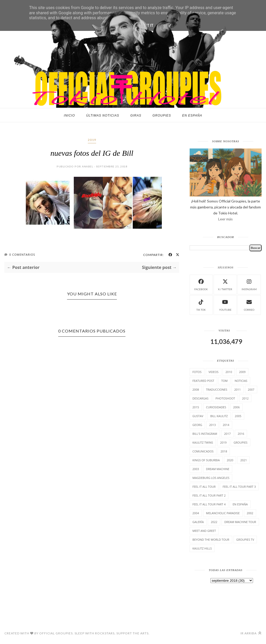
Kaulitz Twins (203, 442)
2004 (196, 513)
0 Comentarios (22, 255)
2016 (241, 434)
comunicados (203, 451)
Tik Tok (201, 305)
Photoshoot (225, 398)
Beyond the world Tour (211, 540)
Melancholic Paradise (223, 513)
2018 (224, 451)
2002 (250, 513)
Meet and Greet (204, 531)
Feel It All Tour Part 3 (239, 487)
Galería (198, 522)
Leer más (225, 219)
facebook (201, 284)
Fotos (197, 372)
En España (192, 116)
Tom (225, 381)
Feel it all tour (204, 487)
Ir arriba (251, 633)
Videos (214, 372)
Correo (249, 305)
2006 (237, 407)
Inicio (69, 116)
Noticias (241, 381)
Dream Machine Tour (240, 522)
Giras (136, 116)
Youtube (225, 305)
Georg (197, 425)
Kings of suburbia (206, 460)
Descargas (201, 398)
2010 (229, 372)
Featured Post (203, 381)
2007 (251, 389)
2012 (245, 398)
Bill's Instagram (205, 434)
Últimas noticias (103, 116)
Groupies (162, 116)
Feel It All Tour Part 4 (209, 504)
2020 (230, 460)
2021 (244, 460)
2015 (196, 407)
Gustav (198, 416)
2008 (196, 389)
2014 (226, 425)
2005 (238, 416)
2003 (196, 469)
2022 (214, 522)
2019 (92, 140)
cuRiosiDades (216, 407)
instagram (249, 284)
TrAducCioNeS (217, 389)
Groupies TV (245, 540)
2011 (238, 389)
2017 (227, 434)
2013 (212, 425)
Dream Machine (218, 469)
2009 (242, 372)
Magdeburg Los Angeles (211, 478)
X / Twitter (225, 284)
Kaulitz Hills (202, 548)
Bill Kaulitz (219, 416)
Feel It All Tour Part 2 (209, 495)
